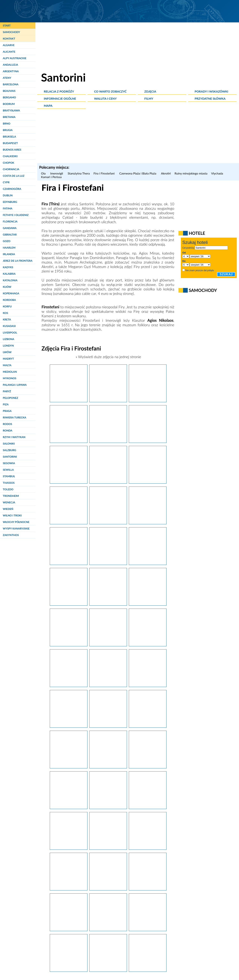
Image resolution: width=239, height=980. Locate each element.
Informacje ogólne (60, 98)
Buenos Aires (12, 150)
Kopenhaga (11, 293)
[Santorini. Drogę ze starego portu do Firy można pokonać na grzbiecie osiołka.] (148, 523)
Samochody (11, 32)
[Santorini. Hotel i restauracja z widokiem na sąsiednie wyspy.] (108, 645)
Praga (7, 411)
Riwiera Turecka (15, 417)
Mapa (48, 106)
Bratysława (11, 110)
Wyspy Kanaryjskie (16, 528)
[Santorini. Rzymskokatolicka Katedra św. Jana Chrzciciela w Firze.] (148, 808)
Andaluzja (10, 65)
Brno (7, 123)
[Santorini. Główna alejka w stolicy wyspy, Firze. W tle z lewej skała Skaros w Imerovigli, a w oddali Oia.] (108, 401)
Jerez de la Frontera (18, 261)
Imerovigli (57, 173)
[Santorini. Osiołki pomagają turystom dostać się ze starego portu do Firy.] (69, 563)
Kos (5, 313)
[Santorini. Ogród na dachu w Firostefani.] (108, 808)
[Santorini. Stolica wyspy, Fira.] (148, 685)
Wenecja (9, 502)
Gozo (7, 241)
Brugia (8, 130)
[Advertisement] (138, 137)
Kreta (7, 319)
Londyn (8, 346)
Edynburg (10, 202)
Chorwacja (11, 169)
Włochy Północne (16, 522)
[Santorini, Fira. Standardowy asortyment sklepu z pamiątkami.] (69, 889)
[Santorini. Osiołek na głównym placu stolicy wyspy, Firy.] (148, 848)
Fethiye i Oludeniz (16, 215)
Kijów (7, 287)
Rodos (7, 424)
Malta (7, 365)
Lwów (7, 352)
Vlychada (217, 173)
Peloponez (10, 398)
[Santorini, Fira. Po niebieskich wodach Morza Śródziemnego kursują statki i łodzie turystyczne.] (69, 645)
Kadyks (8, 267)
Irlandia (9, 254)
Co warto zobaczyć (110, 91)
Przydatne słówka (210, 98)
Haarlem (9, 248)
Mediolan (10, 372)
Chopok (8, 163)
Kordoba (9, 300)
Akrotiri (166, 173)
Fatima (8, 208)
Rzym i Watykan (14, 437)
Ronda (8, 430)
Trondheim (11, 496)
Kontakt (9, 39)
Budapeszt (10, 143)
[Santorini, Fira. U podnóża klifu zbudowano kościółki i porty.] (108, 685)
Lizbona (8, 339)
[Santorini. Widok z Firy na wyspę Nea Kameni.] (69, 441)
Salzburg (10, 450)
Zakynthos (11, 535)
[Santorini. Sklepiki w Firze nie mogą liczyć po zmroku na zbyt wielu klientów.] (108, 930)
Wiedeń (8, 509)
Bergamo (9, 97)
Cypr (6, 182)
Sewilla (8, 470)
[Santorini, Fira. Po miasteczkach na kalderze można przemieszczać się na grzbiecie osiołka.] (148, 563)
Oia (44, 173)
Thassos (9, 483)
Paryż (7, 391)
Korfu (7, 306)
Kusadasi (9, 326)
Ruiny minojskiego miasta (191, 173)
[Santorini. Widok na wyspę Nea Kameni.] (69, 808)
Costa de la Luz (14, 176)
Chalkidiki (10, 156)
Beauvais (9, 91)
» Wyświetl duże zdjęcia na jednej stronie (108, 357)
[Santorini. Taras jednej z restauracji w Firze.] (148, 441)
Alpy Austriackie (15, 58)
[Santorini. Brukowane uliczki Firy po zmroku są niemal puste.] (148, 930)
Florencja (10, 221)
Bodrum (9, 104)
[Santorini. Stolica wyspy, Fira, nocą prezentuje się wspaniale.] (69, 970)
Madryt (8, 359)
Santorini (10, 457)
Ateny (7, 78)
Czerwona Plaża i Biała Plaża (138, 173)
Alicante (9, 52)
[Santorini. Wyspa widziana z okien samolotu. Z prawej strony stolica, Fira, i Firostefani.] (148, 970)
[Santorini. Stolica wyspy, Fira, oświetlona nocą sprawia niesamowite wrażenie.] (108, 970)
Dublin (8, 195)
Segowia (9, 463)
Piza (6, 404)
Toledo (8, 489)
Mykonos (10, 378)
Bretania (9, 117)
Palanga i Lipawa (15, 385)
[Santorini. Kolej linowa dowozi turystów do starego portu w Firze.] (108, 604)
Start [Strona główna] (7, 25)
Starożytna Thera (79, 173)
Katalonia (10, 280)
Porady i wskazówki (211, 91)
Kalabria (9, 274)
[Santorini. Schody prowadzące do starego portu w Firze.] (148, 604)
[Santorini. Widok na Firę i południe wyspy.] (108, 441)
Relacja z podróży (59, 91)
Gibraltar (10, 235)
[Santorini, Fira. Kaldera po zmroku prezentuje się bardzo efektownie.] (69, 930)
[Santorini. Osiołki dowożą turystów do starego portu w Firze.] (108, 523)
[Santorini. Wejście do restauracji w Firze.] (69, 482)
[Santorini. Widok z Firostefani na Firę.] (148, 767)
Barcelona (11, 84)
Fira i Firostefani (104, 173)
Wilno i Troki (12, 515)
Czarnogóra (12, 189)
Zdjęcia (150, 91)
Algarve (9, 45)
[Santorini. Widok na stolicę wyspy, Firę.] (148, 482)
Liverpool (10, 332)
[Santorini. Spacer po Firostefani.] (108, 563)
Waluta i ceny (105, 98)
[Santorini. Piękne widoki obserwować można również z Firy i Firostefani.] (69, 767)
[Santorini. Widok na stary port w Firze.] (69, 604)
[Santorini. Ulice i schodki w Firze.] (108, 482)
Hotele (197, 233)
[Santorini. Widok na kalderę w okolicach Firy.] (108, 889)
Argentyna (11, 71)
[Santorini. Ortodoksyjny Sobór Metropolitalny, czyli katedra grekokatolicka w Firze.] (69, 401)
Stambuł (9, 476)
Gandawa (10, 228)
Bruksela (9, 137)
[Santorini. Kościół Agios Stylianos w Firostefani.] (148, 726)
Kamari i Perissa (51, 177)
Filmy (149, 98)
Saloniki (9, 444)
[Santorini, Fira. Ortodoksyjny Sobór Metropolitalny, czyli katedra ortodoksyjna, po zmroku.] (148, 889)
